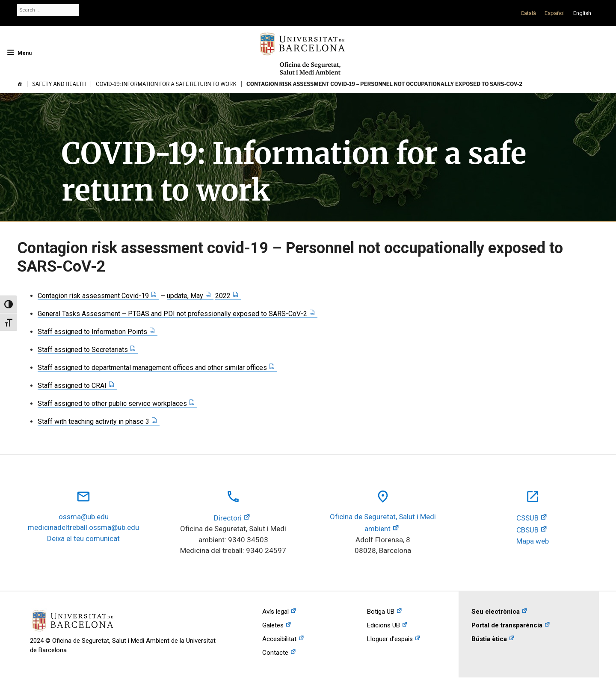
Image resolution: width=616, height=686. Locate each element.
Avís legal (275, 612)
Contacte (275, 653)
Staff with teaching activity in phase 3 (93, 421)
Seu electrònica (496, 612)
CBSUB (527, 530)
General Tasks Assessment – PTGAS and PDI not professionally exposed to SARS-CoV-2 (172, 314)
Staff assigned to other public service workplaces (112, 404)
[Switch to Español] (555, 13)
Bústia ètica (489, 639)
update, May (185, 296)
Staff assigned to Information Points (92, 332)
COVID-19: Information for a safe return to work (166, 84)
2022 (223, 296)
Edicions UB (384, 625)
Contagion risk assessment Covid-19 (93, 296)
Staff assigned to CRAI (72, 386)
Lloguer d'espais (390, 639)
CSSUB (527, 518)
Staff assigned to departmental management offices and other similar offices (152, 368)
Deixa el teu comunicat (83, 538)
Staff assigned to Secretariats (83, 350)
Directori (228, 518)
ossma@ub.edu (84, 517)
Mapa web (533, 541)
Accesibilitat (279, 639)
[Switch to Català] (528, 13)
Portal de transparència (507, 625)
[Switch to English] (582, 13)
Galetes (273, 625)
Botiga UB (381, 612)
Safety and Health (59, 84)
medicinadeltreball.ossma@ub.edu (83, 527)
